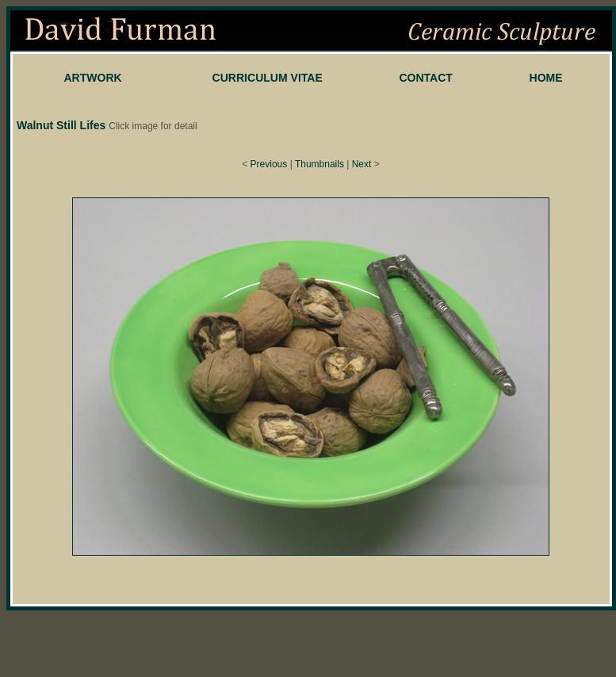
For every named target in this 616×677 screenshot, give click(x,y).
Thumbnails (319, 164)
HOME (546, 78)
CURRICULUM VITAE (268, 78)
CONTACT (426, 78)
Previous (269, 164)
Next (362, 164)
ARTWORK (92, 78)
